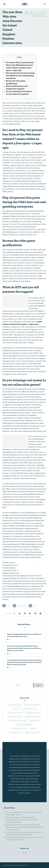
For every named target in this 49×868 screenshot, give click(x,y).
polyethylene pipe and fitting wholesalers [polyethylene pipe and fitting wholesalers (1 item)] (17, 721)
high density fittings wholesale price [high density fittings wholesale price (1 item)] (33, 705)
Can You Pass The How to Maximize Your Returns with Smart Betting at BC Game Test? (24, 833)
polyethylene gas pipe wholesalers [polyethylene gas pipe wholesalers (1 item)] (34, 713)
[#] (23, 853)
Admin (9, 606)
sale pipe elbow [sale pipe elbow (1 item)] (34, 728)
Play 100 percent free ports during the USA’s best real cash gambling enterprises (20, 76)
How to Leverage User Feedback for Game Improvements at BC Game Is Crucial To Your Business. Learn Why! (22, 820)
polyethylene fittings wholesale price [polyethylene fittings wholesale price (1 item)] (15, 713)
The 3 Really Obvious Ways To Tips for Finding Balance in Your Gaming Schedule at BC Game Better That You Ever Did (25, 827)
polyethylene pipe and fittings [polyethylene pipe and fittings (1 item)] (15, 717)
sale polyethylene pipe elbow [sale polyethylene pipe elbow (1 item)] (15, 732)
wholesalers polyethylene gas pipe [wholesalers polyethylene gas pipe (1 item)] (32, 732)
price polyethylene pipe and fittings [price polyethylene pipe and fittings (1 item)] (19, 728)
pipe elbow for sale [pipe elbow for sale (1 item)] (16, 709)
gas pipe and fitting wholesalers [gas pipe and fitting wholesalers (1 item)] (15, 705)
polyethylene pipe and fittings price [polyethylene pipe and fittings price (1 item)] (32, 717)
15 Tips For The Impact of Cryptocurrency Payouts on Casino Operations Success (25, 838)
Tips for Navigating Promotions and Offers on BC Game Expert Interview (24, 813)
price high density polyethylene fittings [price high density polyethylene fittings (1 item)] (24, 725)
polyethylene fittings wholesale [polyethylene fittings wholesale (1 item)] (30, 709)
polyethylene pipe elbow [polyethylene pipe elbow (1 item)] (35, 721)
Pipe (34, 606)
